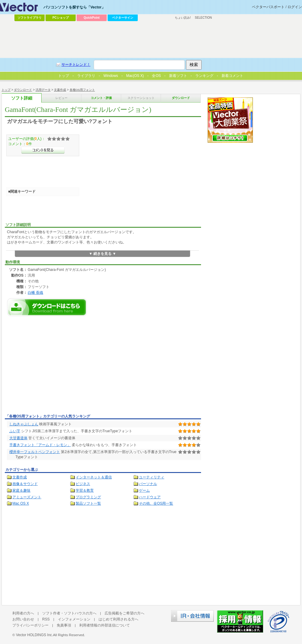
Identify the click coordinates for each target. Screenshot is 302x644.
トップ (6, 90)
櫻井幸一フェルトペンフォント (35, 452)
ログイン (295, 7)
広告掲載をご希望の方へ (124, 613)
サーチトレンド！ (76, 65)
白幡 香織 (35, 292)
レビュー (61, 98)
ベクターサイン (123, 18)
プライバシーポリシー (30, 625)
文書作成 (60, 90)
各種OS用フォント (82, 90)
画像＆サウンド (25, 484)
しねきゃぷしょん (24, 424)
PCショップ (61, 18)
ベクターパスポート (268, 7)
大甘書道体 (18, 438)
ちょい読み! (183, 18)
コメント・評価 (101, 98)
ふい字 (15, 431)
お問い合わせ (23, 619)
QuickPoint (92, 18)
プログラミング (88, 497)
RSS (46, 619)
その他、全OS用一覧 (156, 503)
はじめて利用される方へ (118, 619)
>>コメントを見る (43, 150)
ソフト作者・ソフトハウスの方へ (69, 613)
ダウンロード (23, 90)
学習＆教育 (85, 490)
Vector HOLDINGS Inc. (35, 635)
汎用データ (43, 90)
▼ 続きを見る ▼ (103, 254)
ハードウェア (150, 497)
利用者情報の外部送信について (105, 625)
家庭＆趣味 (21, 490)
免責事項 (64, 625)
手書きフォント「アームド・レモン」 (40, 445)
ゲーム (144, 490)
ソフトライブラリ (30, 18)
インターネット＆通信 (94, 477)
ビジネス (83, 484)
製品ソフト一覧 (88, 503)
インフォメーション (74, 619)
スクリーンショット (141, 98)
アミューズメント (27, 497)
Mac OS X (21, 503)
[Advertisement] (55, 367)
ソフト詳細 (22, 98)
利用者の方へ (23, 613)
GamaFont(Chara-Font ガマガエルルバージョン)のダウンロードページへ (47, 307)
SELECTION (203, 18)
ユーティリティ (152, 477)
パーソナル (148, 484)
